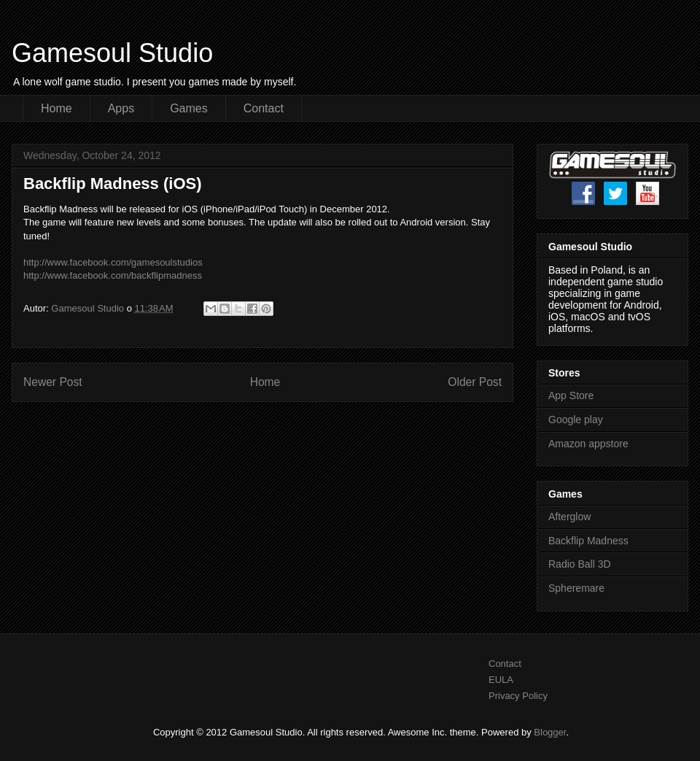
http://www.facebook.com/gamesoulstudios (113, 262)
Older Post (475, 382)
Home (57, 108)
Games (189, 108)
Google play (576, 420)
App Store (571, 395)
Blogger (550, 732)
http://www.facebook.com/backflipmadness (113, 275)
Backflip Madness (588, 541)
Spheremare (576, 588)
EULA (501, 680)
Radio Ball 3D (580, 564)
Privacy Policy (518, 696)
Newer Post (53, 382)
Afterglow (569, 517)
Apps (121, 108)
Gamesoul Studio (112, 53)
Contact (264, 108)
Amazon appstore (588, 444)
